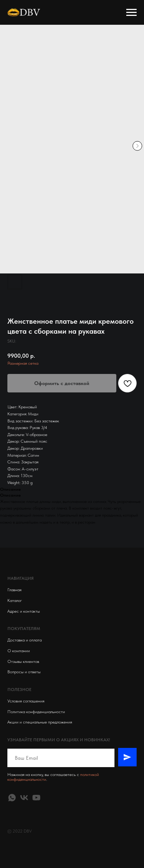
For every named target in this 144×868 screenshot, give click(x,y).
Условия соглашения (26, 701)
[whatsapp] (12, 798)
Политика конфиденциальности (36, 712)
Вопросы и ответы (24, 672)
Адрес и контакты (24, 611)
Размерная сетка (23, 363)
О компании (19, 651)
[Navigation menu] (131, 13)
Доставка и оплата (25, 640)
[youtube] (36, 798)
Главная (14, 590)
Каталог (15, 600)
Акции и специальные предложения (40, 722)
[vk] (24, 798)
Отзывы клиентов (23, 661)
